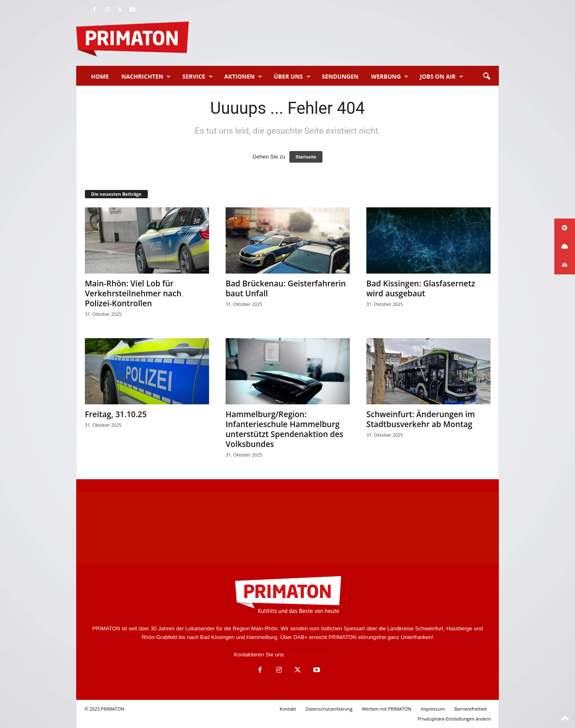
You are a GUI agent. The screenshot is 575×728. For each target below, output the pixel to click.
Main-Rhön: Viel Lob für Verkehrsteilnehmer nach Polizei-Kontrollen (133, 293)
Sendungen (340, 76)
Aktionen (243, 77)
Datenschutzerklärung (329, 709)
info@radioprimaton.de (314, 655)
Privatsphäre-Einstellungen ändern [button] (454, 719)
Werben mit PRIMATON (386, 709)
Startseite (306, 157)
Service (197, 77)
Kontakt (288, 709)
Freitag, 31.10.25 (116, 414)
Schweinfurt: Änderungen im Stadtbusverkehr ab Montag (421, 419)
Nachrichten (146, 77)
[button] (486, 77)
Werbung (390, 77)
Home (100, 76)
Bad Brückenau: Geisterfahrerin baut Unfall (286, 288)
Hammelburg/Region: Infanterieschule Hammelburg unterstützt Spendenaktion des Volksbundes (284, 429)
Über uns (292, 77)
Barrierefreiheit (470, 709)
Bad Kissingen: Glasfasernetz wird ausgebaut (421, 288)
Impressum (433, 709)
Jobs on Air (441, 77)
